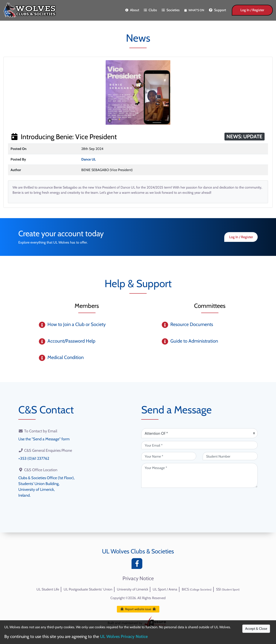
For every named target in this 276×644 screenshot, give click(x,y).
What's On (194, 10)
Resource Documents (192, 324)
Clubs (150, 10)
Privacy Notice (138, 578)
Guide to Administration (194, 341)
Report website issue (138, 609)
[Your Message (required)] (199, 475)
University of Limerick (133, 589)
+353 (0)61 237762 (34, 458)
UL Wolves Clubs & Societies (138, 551)
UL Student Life (48, 589)
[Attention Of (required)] (199, 433)
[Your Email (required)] (199, 445)
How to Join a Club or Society (77, 324)
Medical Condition (66, 357)
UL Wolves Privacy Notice (124, 636)
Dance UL (89, 159)
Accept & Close (256, 629)
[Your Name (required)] (169, 456)
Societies (171, 10)
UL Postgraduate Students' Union (88, 589)
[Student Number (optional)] (230, 456)
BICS (197, 589)
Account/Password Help (71, 341)
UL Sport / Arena (165, 589)
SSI (228, 589)
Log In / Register (252, 10)
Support (217, 10)
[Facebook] (138, 565)
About (132, 10)
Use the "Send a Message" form (44, 439)
